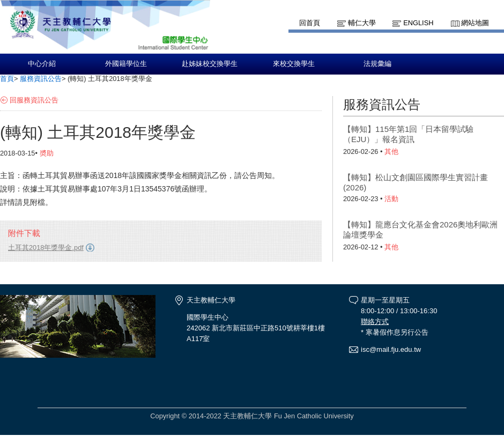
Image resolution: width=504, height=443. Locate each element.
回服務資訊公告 (34, 100)
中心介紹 (42, 64)
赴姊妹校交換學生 (210, 64)
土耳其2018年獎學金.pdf (46, 248)
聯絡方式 (375, 322)
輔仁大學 (362, 23)
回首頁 (310, 23)
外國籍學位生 (126, 64)
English (418, 23)
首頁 (7, 79)
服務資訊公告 (41, 79)
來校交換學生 (294, 64)
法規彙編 (377, 64)
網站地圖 (475, 23)
